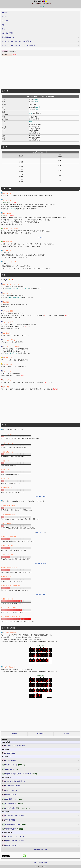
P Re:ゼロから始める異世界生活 (13, 781)
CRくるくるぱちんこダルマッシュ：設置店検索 (16, 41)
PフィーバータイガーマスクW (13, 836)
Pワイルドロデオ (9, 795)
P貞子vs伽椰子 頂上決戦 (14, 825)
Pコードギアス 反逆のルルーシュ (14, 816)
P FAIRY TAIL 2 (8, 753)
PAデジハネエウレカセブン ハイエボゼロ (20, 774)
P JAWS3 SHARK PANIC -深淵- (13, 746)
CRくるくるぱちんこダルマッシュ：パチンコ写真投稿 (18, 45)
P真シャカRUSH (9, 760)
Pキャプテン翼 (16, 808)
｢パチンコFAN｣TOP (41, 863)
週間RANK (40, 734)
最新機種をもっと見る (40, 850)
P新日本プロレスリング (11, 845)
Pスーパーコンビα (9, 790)
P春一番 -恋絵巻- (9, 820)
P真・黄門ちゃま (13, 799)
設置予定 (67, 734)
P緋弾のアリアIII (13, 829)
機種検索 (14, 734)
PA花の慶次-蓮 (11, 769)
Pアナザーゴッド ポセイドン (12, 786)
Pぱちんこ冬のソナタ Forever (13, 841)
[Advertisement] (40, 73)
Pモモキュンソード (14, 765)
